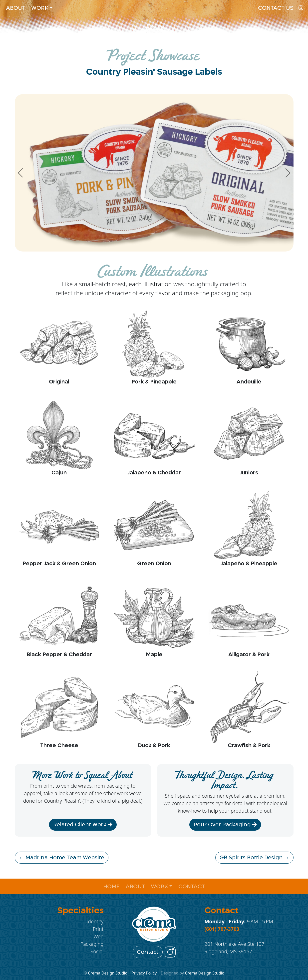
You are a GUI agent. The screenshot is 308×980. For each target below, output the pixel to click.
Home (111, 886)
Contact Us (276, 8)
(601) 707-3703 (222, 929)
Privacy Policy (144, 973)
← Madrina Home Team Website (62, 858)
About (16, 8)
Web (99, 936)
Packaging (92, 944)
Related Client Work (83, 825)
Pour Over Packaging (225, 825)
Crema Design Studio (108, 973)
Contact (192, 886)
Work (40, 8)
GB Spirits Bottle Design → (254, 858)
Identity (95, 921)
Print (98, 929)
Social (97, 951)
